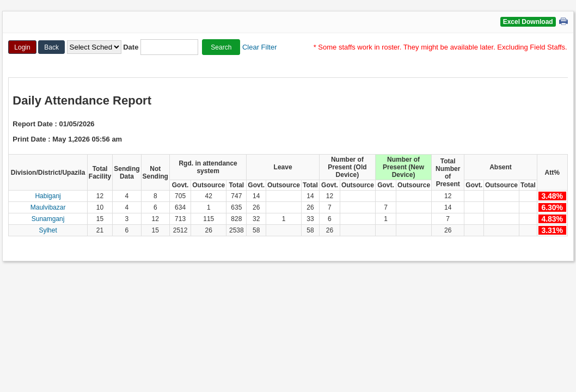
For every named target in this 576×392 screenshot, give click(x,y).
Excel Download (528, 22)
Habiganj (48, 196)
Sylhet (48, 230)
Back (51, 47)
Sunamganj (48, 219)
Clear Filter (260, 47)
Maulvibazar (48, 207)
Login (22, 47)
